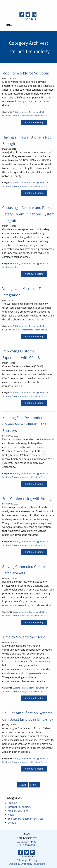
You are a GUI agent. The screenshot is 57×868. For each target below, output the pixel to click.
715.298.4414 (29, 19)
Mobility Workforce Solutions (26, 73)
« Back (22, 785)
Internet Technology (30, 112)
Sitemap (22, 860)
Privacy (33, 860)
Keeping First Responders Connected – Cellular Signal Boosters (25, 424)
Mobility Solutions (18, 811)
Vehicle (44, 116)
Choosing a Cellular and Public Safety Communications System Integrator (28, 214)
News (11, 815)
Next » (34, 785)
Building (16, 112)
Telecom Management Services (26, 116)
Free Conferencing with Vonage (28, 498)
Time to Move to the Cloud (24, 637)
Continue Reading (34, 122)
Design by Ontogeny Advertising (27, 864)
